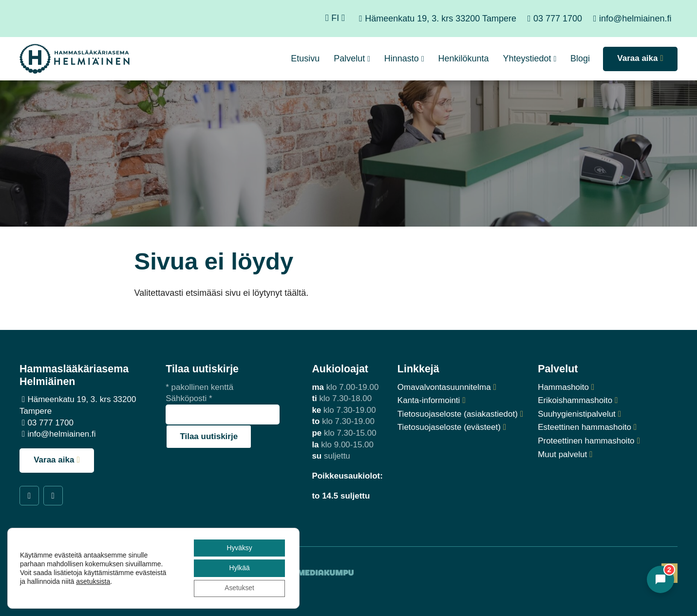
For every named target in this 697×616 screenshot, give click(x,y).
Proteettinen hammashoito (586, 441)
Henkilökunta (464, 58)
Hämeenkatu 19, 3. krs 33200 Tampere (441, 19)
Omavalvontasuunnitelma (444, 387)
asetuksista (93, 581)
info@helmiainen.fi (635, 19)
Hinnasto (402, 58)
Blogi (580, 58)
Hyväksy (238, 547)
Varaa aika (54, 460)
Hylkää (239, 568)
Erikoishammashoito (575, 400)
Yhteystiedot (527, 58)
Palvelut (349, 58)
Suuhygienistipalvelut (577, 414)
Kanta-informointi (429, 400)
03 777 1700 (558, 19)
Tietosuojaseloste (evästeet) (449, 427)
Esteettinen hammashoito (584, 427)
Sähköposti (189, 398)
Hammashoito (563, 387)
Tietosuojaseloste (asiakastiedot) (458, 414)
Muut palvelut (562, 454)
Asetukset (238, 588)
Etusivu (305, 58)
